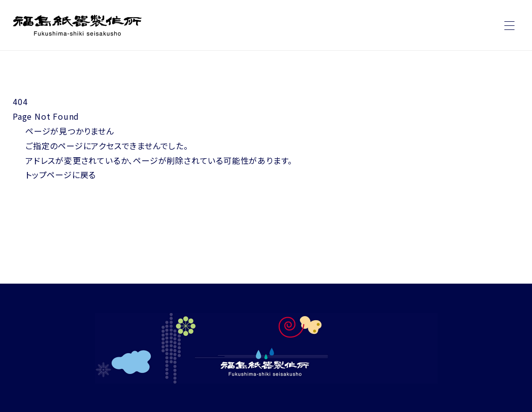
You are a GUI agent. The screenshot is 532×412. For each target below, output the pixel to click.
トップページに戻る (61, 175)
